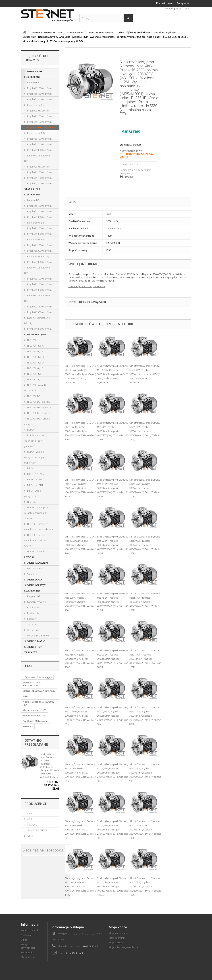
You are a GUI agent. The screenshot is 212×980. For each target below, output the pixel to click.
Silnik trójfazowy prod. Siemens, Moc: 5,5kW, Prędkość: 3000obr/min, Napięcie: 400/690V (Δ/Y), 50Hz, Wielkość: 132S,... (113, 887)
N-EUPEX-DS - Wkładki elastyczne (37, 421)
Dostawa (26, 935)
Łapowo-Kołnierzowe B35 (37, 158)
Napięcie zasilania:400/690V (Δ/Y (38, 703)
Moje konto (118, 927)
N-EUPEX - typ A (35, 346)
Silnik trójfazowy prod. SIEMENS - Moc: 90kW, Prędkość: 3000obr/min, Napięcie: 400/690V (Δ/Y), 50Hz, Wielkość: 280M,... (113, 659)
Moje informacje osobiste (123, 947)
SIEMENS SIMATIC (35, 641)
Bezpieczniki (34, 596)
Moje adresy (116, 942)
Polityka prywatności (28, 946)
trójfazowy (29, 677)
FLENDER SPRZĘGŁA (36, 334)
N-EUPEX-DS (33, 396)
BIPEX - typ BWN (35, 474)
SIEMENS (28, 726)
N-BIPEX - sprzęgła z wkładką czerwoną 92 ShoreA (36, 513)
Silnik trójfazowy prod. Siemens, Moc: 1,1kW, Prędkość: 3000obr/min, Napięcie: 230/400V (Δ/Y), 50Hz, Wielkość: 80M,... (145, 716)
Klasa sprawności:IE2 (34, 716)
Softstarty (32, 619)
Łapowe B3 (33, 82)
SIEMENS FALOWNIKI (36, 563)
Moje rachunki (117, 938)
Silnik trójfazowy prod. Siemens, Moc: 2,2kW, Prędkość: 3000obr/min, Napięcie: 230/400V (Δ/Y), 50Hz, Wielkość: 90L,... (81, 830)
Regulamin (27, 952)
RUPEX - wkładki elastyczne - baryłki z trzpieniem (35, 457)
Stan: (123, 145)
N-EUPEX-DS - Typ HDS (39, 413)
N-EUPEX (32, 340)
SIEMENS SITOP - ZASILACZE (34, 650)
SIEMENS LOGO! (33, 580)
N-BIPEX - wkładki (36, 551)
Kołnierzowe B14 (36, 133)
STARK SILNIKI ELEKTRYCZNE (32, 192)
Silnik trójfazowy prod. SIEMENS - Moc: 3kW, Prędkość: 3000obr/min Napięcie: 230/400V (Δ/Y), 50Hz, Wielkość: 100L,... (81, 431)
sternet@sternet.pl (75, 953)
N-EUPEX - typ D (35, 363)
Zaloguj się (183, 3)
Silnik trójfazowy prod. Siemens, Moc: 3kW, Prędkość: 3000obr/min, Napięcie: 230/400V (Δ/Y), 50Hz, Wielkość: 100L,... (145, 830)
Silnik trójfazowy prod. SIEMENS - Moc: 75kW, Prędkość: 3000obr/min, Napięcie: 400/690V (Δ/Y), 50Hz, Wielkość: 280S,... (81, 659)
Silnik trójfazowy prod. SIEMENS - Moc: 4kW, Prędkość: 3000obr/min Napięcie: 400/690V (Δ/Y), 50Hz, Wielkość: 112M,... (113, 431)
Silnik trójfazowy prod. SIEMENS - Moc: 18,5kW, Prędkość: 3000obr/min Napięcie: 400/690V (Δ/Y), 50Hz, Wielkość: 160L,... (81, 545)
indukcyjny (46, 677)
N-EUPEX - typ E (35, 368)
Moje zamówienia (119, 933)
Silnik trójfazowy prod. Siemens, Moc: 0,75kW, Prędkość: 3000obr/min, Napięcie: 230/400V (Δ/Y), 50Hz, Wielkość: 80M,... (81, 716)
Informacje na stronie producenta (87, 286)
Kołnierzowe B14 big (38, 256)
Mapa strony (183, 9)
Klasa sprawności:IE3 (34, 710)
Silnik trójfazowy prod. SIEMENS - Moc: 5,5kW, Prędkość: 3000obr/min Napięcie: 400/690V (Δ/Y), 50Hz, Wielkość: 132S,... (145, 431)
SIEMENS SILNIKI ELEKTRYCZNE (34, 74)
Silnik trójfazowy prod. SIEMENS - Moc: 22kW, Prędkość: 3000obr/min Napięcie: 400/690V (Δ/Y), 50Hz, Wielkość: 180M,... (113, 545)
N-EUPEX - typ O (35, 379)
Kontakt (169, 9)
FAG (29, 813)
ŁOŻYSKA (29, 557)
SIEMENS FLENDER (37, 830)
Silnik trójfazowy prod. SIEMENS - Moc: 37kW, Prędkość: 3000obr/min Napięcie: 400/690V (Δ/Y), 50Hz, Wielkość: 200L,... (81, 602)
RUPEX (30, 430)
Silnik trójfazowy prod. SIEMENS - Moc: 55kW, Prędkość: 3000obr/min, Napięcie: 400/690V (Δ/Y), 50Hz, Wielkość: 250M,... (145, 602)
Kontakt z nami (165, 3)
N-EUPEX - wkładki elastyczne (35, 388)
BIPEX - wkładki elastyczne (33, 493)
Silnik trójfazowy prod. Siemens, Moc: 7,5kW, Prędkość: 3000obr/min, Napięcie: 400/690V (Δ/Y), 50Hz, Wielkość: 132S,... (145, 887)
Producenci (35, 804)
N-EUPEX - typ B (35, 351)
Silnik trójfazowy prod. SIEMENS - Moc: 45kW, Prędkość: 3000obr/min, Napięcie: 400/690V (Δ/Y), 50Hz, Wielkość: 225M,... (113, 602)
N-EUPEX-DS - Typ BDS (39, 407)
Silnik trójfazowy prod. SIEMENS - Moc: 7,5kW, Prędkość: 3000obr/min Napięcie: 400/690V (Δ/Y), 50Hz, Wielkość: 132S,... (81, 488)
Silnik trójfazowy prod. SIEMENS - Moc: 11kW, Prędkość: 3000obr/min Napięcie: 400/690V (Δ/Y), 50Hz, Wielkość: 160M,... (113, 488)
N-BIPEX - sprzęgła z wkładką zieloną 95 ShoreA (39, 527)
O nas (24, 940)
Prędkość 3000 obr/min (39, 99)
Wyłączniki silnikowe (38, 636)
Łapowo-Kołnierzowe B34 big (37, 321)
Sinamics (32, 574)
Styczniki (32, 624)
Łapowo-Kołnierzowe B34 (37, 298)
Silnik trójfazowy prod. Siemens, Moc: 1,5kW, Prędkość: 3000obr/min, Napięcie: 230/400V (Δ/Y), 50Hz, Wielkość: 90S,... (113, 773)
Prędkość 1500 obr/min (39, 94)
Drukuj (129, 177)
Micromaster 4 (35, 568)
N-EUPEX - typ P (35, 374)
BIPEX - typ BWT (35, 479)
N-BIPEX (31, 502)
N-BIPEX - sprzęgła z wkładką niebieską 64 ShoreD (36, 540)
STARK (31, 836)
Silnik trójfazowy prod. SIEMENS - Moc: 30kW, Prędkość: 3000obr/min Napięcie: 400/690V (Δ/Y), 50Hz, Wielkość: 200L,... (145, 545)
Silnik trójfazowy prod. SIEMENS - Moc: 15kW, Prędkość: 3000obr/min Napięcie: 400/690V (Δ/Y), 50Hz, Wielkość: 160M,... (145, 488)
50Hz (25, 696)
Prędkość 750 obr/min (39, 111)
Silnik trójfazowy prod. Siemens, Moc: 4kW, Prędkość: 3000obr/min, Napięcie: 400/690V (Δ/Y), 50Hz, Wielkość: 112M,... (81, 887)
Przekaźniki (33, 607)
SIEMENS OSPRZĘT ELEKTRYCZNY (35, 588)
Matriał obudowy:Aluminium (39, 691)
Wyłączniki (33, 630)
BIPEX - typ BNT (35, 485)
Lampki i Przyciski (36, 602)
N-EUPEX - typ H (35, 357)
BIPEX (30, 468)
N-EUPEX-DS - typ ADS (39, 402)
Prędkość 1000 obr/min (39, 88)
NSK (29, 819)
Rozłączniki (33, 613)
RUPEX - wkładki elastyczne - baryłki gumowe (34, 441)
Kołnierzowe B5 (35, 105)
